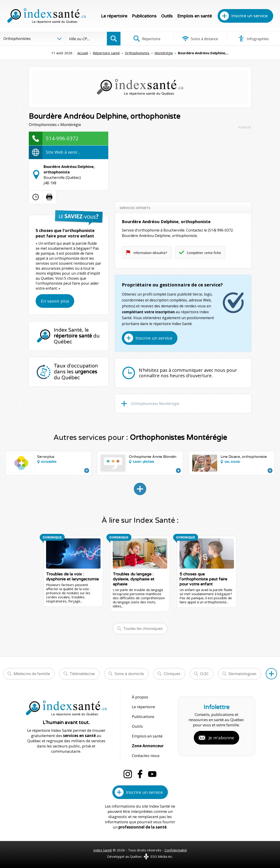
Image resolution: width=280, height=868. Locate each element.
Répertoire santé (106, 53)
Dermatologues (242, 674)
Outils (167, 16)
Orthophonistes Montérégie (155, 404)
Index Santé (103, 850)
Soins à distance (200, 39)
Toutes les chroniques (143, 628)
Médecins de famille (32, 674)
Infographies (253, 39)
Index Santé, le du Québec (77, 336)
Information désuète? (150, 253)
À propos (140, 697)
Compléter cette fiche (204, 253)
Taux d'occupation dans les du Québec (76, 372)
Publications (144, 16)
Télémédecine (82, 674)
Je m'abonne (221, 738)
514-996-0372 (62, 138)
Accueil (83, 53)
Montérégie (164, 53)
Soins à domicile (129, 674)
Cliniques (172, 674)
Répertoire (147, 39)
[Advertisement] (183, 163)
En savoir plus (55, 301)
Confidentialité (176, 850)
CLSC (204, 674)
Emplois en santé (195, 16)
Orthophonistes (137, 53)
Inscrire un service (249, 16)
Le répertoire (114, 16)
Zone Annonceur (148, 746)
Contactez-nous (146, 756)
